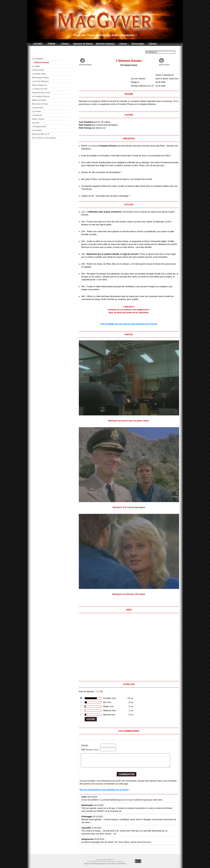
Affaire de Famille (39, 100)
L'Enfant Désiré (38, 70)
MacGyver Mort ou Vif (41, 134)
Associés (36, 123)
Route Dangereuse (40, 85)
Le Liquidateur (38, 59)
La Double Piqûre (39, 74)
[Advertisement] (53, 194)
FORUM (52, 44)
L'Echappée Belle (39, 126)
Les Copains (37, 130)
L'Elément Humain (42, 62)
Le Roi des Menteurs (40, 81)
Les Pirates (37, 111)
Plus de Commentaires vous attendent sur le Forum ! (104, 790)
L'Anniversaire (38, 108)
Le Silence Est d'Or (40, 89)
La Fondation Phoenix (41, 96)
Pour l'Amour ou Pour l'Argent (44, 138)
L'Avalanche (37, 115)
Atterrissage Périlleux (41, 77)
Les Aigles (36, 66)
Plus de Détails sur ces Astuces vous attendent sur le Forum (129, 324)
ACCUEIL (38, 44)
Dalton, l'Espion (38, 119)
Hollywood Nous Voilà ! (41, 93)
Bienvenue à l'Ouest (40, 104)
